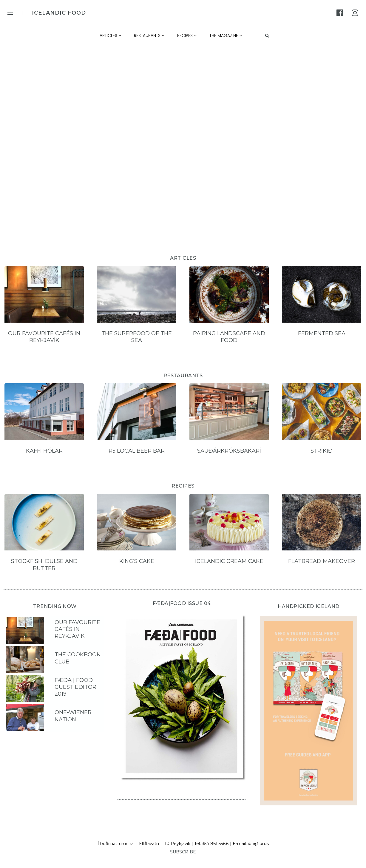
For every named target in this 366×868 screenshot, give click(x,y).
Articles (110, 35)
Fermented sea (322, 333)
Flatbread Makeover (322, 561)
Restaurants (149, 35)
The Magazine (226, 35)
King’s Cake (137, 561)
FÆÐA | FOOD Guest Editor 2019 (75, 687)
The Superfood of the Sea (137, 337)
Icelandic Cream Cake (229, 561)
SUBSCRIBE (183, 852)
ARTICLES (183, 258)
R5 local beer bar (137, 451)
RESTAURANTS (183, 376)
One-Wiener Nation (73, 716)
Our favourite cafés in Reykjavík (44, 337)
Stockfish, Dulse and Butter (44, 565)
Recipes (187, 35)
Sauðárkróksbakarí (229, 451)
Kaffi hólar (44, 451)
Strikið (322, 451)
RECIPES (183, 486)
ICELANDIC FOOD (59, 13)
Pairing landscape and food (229, 337)
